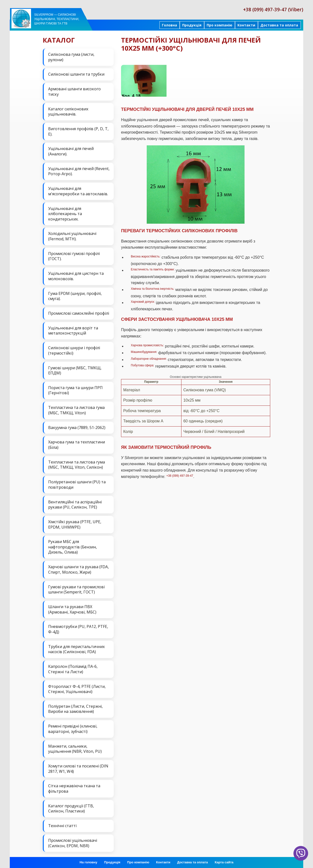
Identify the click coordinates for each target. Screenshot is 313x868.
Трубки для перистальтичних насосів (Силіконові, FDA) (76, 648)
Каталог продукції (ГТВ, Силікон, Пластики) (71, 807)
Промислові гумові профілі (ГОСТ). (74, 256)
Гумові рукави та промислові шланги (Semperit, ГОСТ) (76, 588)
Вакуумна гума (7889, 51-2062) (77, 427)
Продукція (192, 25)
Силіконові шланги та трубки (76, 74)
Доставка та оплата (279, 25)
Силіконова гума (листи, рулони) (71, 57)
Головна (169, 25)
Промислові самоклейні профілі (79, 312)
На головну (89, 861)
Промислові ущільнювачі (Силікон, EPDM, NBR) (73, 841)
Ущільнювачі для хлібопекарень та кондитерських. (65, 213)
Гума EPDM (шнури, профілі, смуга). (75, 295)
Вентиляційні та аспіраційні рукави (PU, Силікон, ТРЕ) (75, 503)
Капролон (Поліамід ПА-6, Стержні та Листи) (73, 668)
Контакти (246, 25)
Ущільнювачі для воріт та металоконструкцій (73, 330)
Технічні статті (62, 824)
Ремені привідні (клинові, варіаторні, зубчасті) (73, 727)
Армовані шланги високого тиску (74, 92)
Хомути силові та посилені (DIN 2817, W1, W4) (78, 767)
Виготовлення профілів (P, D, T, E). (78, 131)
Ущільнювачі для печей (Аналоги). (71, 151)
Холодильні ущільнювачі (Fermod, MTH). (72, 236)
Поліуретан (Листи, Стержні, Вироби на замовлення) (75, 707)
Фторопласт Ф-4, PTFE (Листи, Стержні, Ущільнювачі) (77, 687)
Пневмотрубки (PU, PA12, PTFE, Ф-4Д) (78, 628)
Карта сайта (224, 861)
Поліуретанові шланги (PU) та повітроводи (77, 484)
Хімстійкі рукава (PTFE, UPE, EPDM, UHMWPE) (75, 523)
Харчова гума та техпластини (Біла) (77, 444)
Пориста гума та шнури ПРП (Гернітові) (75, 390)
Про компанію (219, 25)
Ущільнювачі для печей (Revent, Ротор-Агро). (79, 171)
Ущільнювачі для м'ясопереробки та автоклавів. (78, 191)
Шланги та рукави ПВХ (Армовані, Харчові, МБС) (72, 608)
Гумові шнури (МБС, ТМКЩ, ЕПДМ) (75, 370)
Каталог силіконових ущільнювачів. (68, 111)
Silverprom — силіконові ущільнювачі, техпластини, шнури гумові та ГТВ (57, 19)
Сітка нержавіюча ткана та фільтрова (74, 787)
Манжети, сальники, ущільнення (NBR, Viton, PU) (75, 747)
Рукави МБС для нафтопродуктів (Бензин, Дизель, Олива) (73, 546)
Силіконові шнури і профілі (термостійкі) (74, 350)
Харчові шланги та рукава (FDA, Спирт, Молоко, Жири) (78, 568)
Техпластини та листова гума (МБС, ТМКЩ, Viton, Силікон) (77, 464)
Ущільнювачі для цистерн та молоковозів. (76, 276)
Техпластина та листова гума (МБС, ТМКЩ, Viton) (76, 409)
